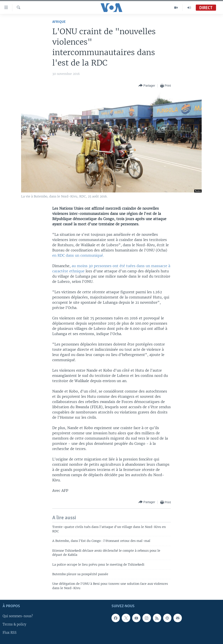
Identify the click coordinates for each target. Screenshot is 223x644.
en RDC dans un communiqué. (78, 255)
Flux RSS (10, 633)
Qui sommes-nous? (18, 616)
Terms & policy (14, 625)
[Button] (147, 86)
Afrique (59, 22)
